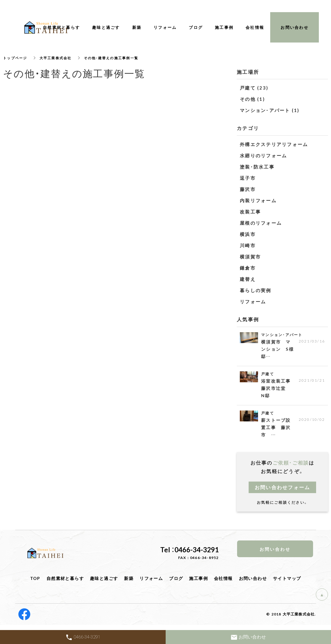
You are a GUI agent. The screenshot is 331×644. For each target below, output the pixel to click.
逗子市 (248, 178)
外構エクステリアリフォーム (274, 144)
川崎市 (248, 245)
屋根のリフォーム (261, 223)
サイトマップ (287, 582)
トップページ (16, 58)
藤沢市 (248, 189)
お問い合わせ (253, 582)
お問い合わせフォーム (283, 491)
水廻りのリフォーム (263, 155)
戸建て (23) (254, 88)
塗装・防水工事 (257, 167)
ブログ (176, 582)
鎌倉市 (248, 268)
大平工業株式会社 (59, 58)
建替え (248, 279)
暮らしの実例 (256, 290)
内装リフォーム (258, 200)
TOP (35, 582)
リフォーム (253, 302)
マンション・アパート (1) (270, 110)
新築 (129, 582)
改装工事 (250, 212)
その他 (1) (252, 99)
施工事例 (198, 582)
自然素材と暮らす (65, 582)
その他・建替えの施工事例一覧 (118, 58)
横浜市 (248, 234)
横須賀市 (250, 257)
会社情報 (223, 582)
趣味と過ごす (104, 582)
